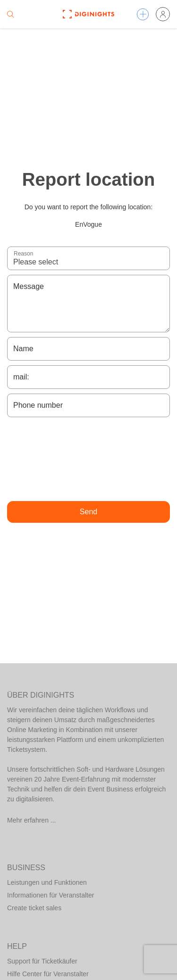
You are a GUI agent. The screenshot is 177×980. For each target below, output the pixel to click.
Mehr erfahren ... (32, 820)
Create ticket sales (34, 908)
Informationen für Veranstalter (51, 895)
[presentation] (89, 459)
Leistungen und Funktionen (47, 882)
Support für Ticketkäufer (42, 961)
